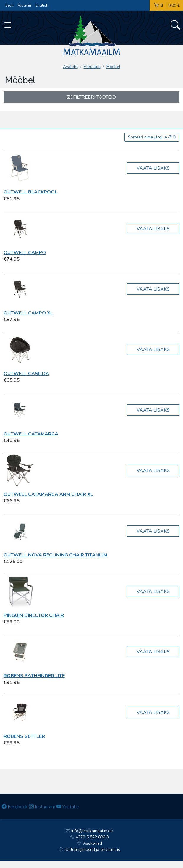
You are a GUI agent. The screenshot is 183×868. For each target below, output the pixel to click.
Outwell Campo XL (28, 313)
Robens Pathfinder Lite (34, 676)
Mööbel (113, 67)
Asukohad (90, 843)
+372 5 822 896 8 (89, 837)
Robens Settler (24, 736)
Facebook (15, 807)
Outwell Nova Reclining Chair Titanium (55, 555)
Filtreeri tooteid (92, 97)
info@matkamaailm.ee (89, 831)
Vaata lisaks (153, 168)
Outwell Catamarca (31, 434)
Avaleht (70, 67)
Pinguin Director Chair (34, 615)
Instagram (42, 807)
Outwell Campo (25, 253)
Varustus (92, 67)
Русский (24, 5)
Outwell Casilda (26, 374)
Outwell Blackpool (30, 192)
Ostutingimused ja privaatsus (89, 850)
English (42, 5)
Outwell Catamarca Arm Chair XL (48, 494)
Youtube (68, 807)
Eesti (9, 5)
